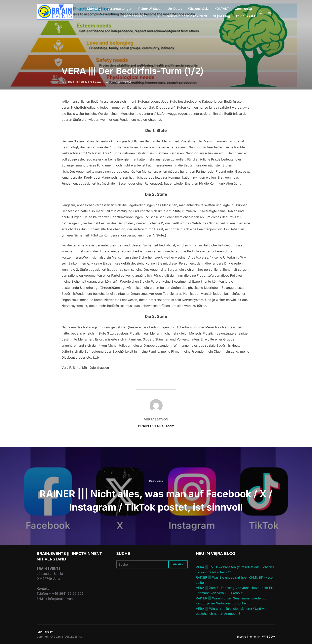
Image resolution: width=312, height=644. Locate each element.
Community (243, 9)
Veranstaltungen (120, 9)
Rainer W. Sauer (150, 9)
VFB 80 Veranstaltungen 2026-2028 (180, 16)
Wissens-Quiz (198, 9)
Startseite (94, 9)
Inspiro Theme (246, 637)
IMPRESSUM (245, 16)
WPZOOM (269, 637)
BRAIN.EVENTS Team (84, 82)
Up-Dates (175, 9)
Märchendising (135, 16)
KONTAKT (222, 9)
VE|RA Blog (221, 16)
